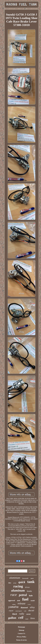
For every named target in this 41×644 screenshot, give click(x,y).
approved (12, 600)
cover (28, 614)
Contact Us (21, 634)
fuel (25, 599)
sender (29, 604)
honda (29, 591)
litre (10, 583)
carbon (14, 604)
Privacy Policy (22, 637)
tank (31, 582)
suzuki (33, 601)
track (27, 619)
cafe (25, 611)
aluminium (15, 578)
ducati (31, 610)
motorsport (19, 611)
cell (21, 618)
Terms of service (21, 640)
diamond (24, 608)
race (14, 595)
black (15, 614)
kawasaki (25, 578)
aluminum (18, 590)
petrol (23, 595)
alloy (32, 607)
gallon (12, 618)
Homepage (22, 627)
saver (32, 578)
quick (22, 582)
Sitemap (21, 630)
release (21, 603)
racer (11, 611)
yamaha (13, 607)
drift (19, 601)
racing (18, 586)
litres (33, 618)
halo (31, 596)
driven (27, 587)
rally (22, 614)
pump (15, 583)
